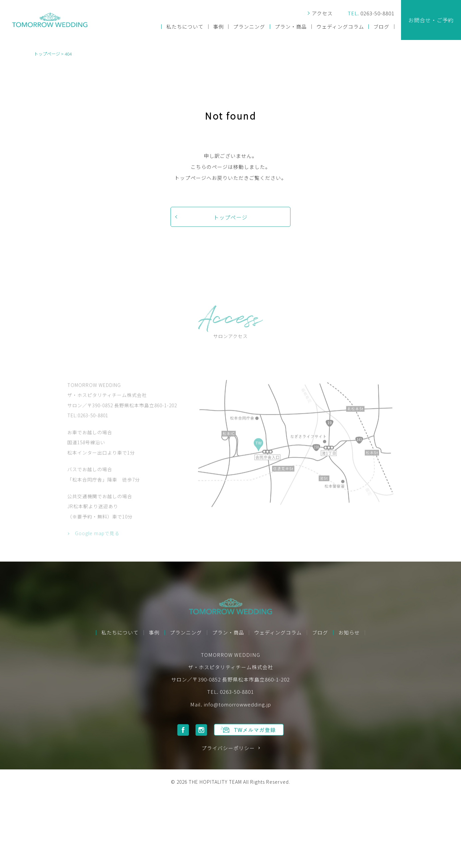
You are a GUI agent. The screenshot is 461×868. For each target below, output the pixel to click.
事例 (219, 27)
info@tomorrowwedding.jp (237, 704)
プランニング (249, 27)
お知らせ (349, 633)
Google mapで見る (97, 549)
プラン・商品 (291, 27)
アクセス (322, 13)
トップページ (230, 217)
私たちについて (185, 27)
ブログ (381, 27)
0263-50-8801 (371, 13)
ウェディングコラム (340, 27)
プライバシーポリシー (228, 748)
